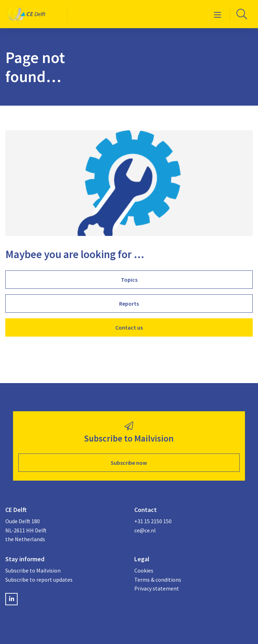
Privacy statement (157, 588)
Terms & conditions (158, 580)
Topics (129, 280)
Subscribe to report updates (39, 580)
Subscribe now (129, 463)
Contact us (129, 327)
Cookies (144, 570)
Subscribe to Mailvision (33, 570)
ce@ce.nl (145, 530)
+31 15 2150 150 (153, 521)
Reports (129, 304)
